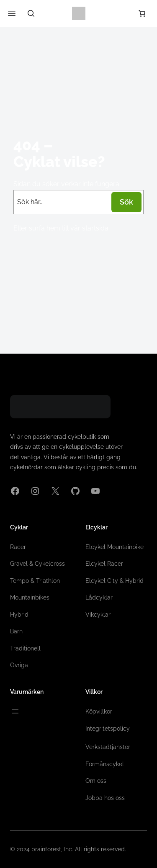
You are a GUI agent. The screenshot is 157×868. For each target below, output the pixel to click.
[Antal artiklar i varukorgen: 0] (142, 13)
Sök (126, 202)
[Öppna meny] (15, 711)
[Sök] (31, 13)
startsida (95, 228)
